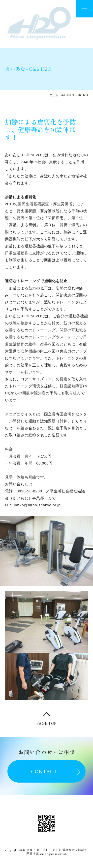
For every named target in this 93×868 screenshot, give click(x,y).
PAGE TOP (46, 723)
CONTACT (44, 771)
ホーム (54, 95)
